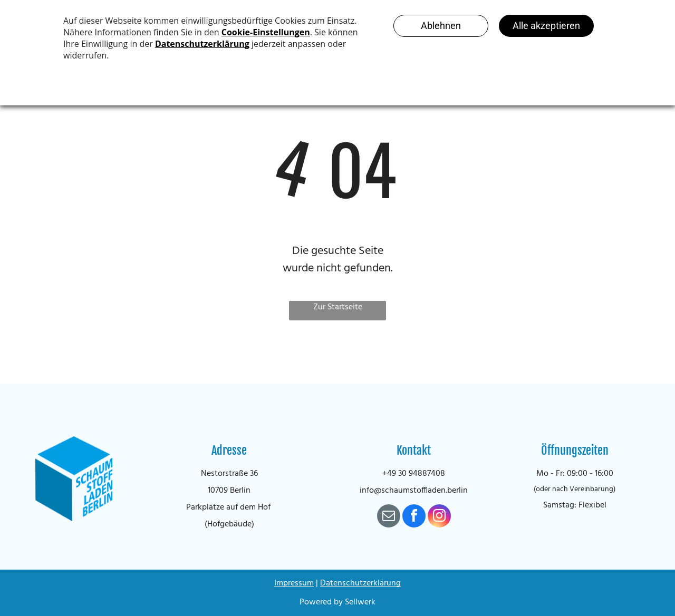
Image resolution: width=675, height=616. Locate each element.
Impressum (294, 583)
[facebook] (414, 517)
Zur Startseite (338, 307)
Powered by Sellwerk (337, 602)
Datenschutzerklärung (360, 583)
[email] (389, 517)
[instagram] (439, 517)
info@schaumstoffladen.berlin (414, 491)
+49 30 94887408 (414, 474)
